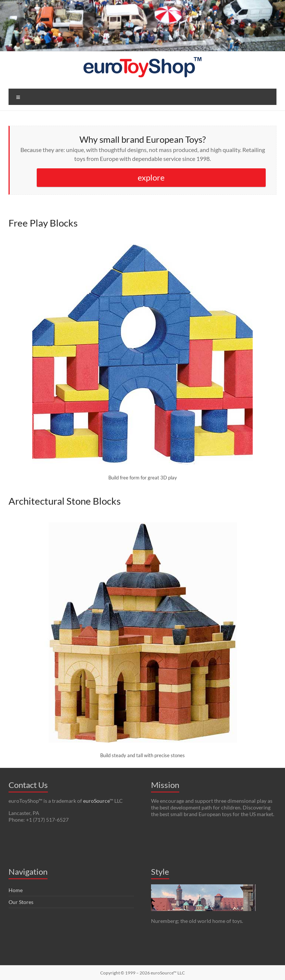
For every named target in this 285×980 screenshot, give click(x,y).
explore (151, 177)
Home (16, 890)
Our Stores (21, 902)
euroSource (96, 801)
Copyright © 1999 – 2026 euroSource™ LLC (142, 973)
